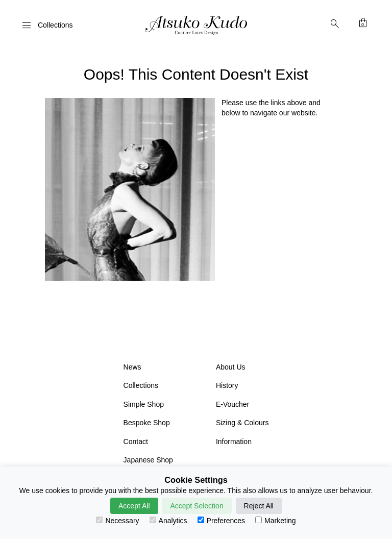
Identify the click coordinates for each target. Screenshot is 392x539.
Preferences (221, 521)
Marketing (275, 521)
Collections (141, 385)
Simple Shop (144, 404)
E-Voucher (232, 404)
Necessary (117, 521)
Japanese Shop (148, 460)
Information (234, 442)
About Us (231, 367)
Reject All (259, 506)
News (132, 367)
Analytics (168, 521)
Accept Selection (197, 506)
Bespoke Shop (147, 423)
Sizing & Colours (242, 423)
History (227, 385)
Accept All (134, 506)
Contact (136, 442)
